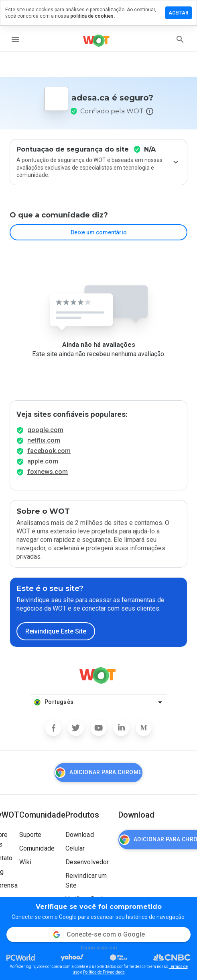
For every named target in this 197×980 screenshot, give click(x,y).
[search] (180, 39)
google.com (45, 430)
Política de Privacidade (104, 972)
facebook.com (49, 451)
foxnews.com (48, 472)
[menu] (15, 39)
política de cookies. (92, 16)
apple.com (43, 461)
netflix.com (44, 440)
